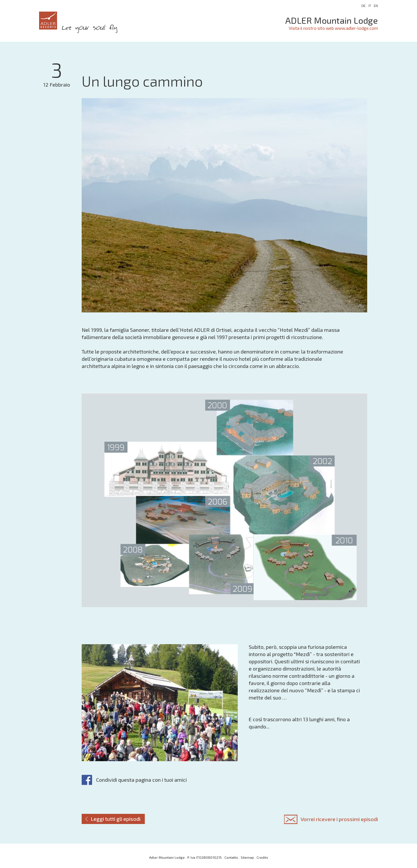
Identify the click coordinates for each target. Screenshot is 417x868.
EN (376, 6)
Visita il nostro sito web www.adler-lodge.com (333, 28)
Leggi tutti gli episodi (116, 819)
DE (363, 6)
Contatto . (233, 857)
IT (370, 6)
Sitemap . (249, 857)
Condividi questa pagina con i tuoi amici (141, 780)
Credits (262, 857)
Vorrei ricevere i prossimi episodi (339, 819)
